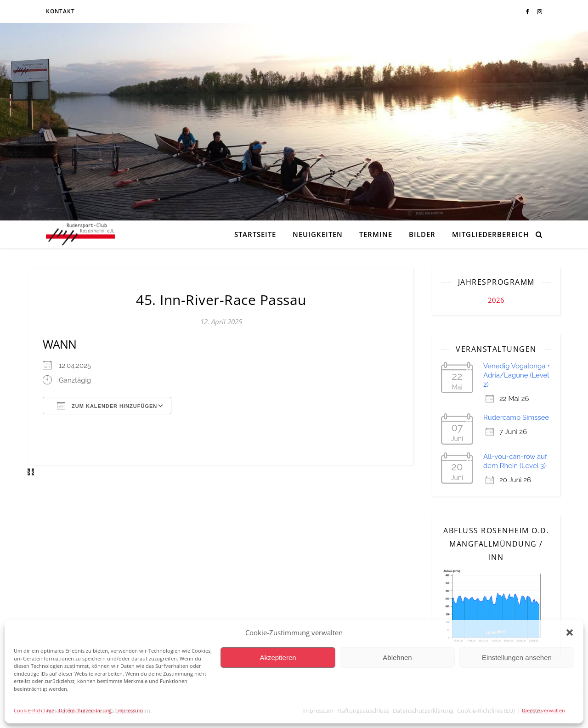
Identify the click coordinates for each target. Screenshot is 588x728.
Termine (376, 234)
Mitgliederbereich (490, 234)
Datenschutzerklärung (85, 710)
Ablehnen (397, 657)
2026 (496, 300)
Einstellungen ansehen (517, 657)
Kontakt (60, 11)
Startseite (255, 234)
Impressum (130, 710)
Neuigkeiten (318, 234)
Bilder (422, 234)
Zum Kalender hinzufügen (107, 406)
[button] (570, 632)
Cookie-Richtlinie (34, 710)
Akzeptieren (278, 657)
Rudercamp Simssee (516, 418)
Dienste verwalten (543, 710)
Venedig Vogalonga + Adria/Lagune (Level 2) (517, 375)
